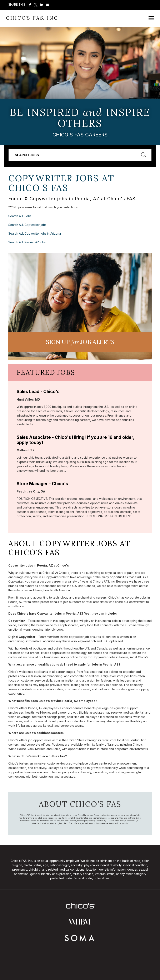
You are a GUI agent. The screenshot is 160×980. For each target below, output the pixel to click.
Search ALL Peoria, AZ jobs (27, 242)
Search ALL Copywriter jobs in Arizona (35, 233)
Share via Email (47, 5)
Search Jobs (27, 155)
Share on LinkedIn (42, 5)
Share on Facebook (30, 5)
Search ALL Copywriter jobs (27, 225)
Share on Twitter (36, 5)
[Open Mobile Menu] (151, 18)
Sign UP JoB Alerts (80, 342)
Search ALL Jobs (20, 216)
